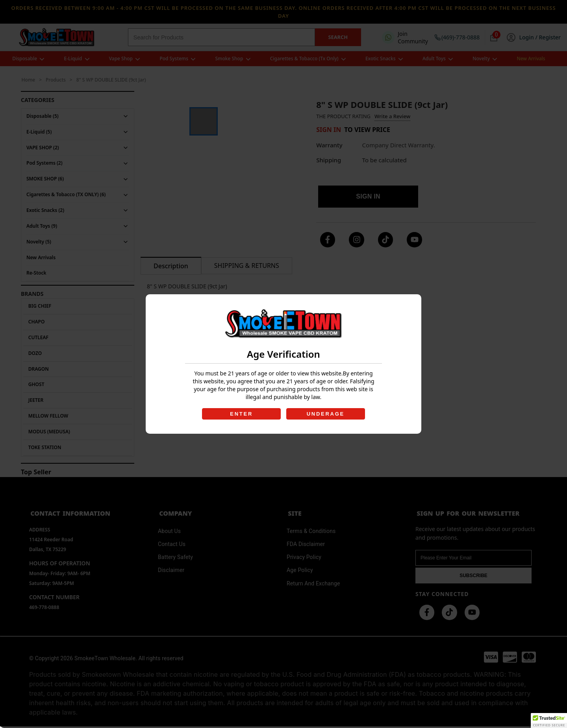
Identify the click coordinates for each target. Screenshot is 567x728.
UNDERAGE (326, 414)
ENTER (241, 414)
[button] (549, 721)
